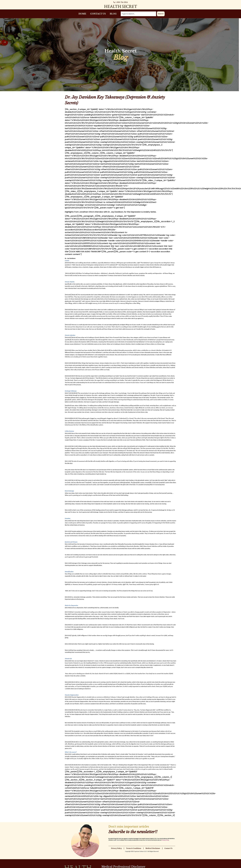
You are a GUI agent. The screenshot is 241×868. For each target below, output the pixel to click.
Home (82, 14)
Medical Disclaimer (153, 848)
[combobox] (138, 14)
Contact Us (98, 14)
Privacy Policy (165, 840)
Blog (113, 14)
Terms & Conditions (134, 848)
